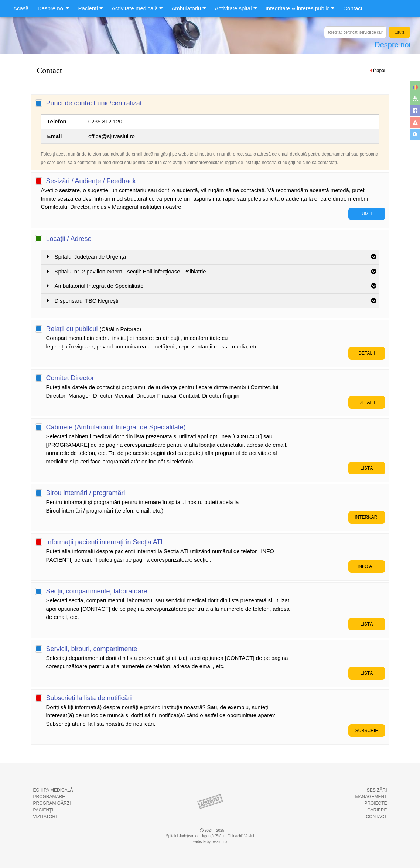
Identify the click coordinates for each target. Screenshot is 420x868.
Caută (399, 32)
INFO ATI (367, 566)
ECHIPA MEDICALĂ (53, 790)
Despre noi (392, 45)
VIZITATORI (45, 817)
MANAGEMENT (371, 797)
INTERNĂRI (367, 517)
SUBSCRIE (367, 731)
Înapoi (379, 71)
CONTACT (376, 817)
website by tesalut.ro (210, 842)
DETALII (366, 353)
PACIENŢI (43, 810)
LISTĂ (367, 468)
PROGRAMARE (49, 797)
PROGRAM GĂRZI (52, 803)
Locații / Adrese (69, 239)
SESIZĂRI (377, 790)
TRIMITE (367, 214)
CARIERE (377, 810)
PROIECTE (375, 803)
